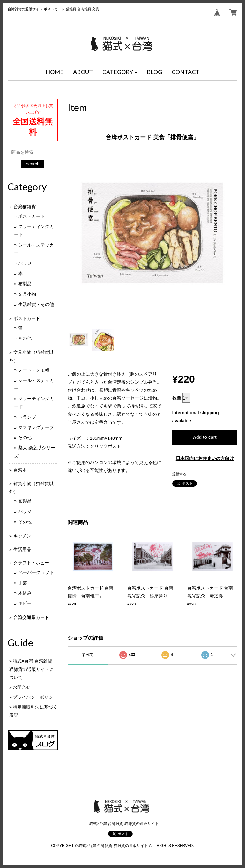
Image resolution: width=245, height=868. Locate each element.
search (33, 164)
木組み (25, 593)
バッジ (25, 263)
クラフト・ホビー (31, 563)
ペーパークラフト (36, 572)
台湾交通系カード (31, 617)
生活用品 (22, 549)
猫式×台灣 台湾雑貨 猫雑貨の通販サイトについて (32, 669)
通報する (179, 474)
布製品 (25, 284)
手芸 (23, 583)
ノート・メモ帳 (34, 370)
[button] (120, 72)
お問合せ (22, 687)
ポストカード (32, 216)
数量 (177, 398)
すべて (87, 655)
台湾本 (20, 470)
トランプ (27, 417)
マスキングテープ (36, 427)
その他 (25, 338)
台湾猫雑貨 (25, 207)
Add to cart (205, 437)
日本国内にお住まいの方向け (205, 458)
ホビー (25, 603)
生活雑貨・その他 (36, 304)
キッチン (22, 536)
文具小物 (27, 294)
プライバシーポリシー (35, 697)
